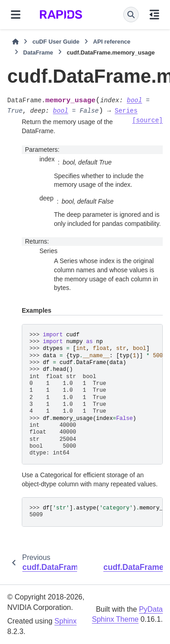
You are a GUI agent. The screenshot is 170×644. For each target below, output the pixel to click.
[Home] (15, 42)
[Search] (131, 15)
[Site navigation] (16, 15)
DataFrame (38, 52)
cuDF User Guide (56, 42)
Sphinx (66, 621)
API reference (112, 42)
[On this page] (154, 15)
